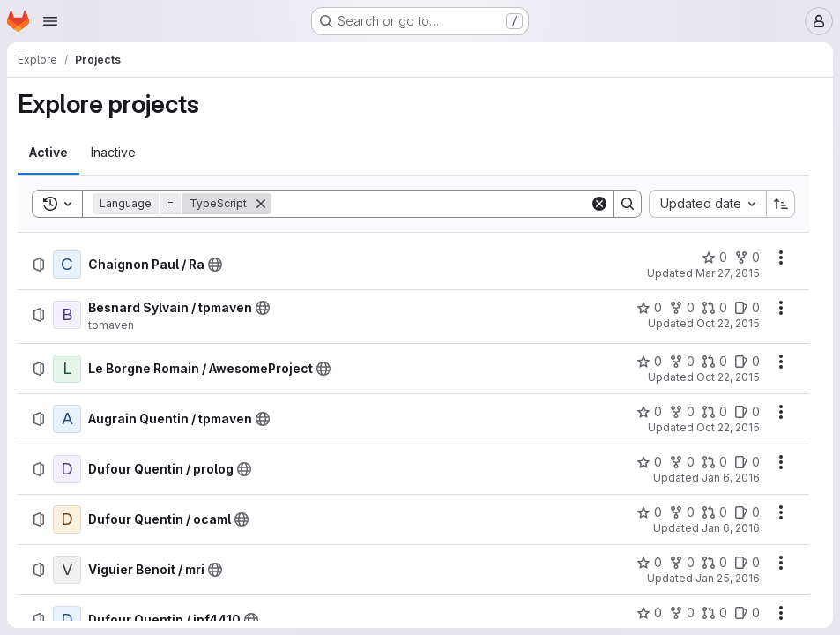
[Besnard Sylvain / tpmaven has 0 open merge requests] (714, 308)
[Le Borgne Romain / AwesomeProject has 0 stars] (649, 362)
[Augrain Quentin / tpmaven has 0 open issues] (747, 412)
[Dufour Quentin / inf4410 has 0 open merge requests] (714, 613)
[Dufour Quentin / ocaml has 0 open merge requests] (714, 512)
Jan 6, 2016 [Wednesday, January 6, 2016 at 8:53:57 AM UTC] (731, 478)
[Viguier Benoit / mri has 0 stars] (649, 563)
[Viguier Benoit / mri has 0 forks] (682, 563)
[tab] (48, 153)
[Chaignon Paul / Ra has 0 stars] (714, 258)
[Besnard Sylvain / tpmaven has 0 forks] (682, 308)
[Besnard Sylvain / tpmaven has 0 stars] (649, 308)
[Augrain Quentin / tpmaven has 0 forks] (682, 412)
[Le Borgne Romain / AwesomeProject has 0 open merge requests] (714, 362)
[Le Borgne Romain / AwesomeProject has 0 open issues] (747, 362)
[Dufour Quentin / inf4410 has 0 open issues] (747, 613)
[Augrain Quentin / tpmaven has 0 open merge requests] (714, 412)
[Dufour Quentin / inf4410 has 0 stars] (649, 613)
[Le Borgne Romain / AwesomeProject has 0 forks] (682, 362)
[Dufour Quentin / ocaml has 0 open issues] (747, 512)
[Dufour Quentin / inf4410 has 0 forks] (682, 613)
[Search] (431, 204)
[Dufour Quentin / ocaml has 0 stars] (649, 512)
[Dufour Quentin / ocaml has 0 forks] (682, 512)
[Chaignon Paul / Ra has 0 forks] (747, 258)
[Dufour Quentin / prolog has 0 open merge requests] (714, 462)
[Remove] (261, 204)
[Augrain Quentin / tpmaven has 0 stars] (649, 412)
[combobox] (707, 204)
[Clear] (599, 204)
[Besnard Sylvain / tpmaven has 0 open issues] (747, 308)
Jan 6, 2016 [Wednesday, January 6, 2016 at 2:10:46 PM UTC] (731, 528)
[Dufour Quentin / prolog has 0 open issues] (747, 462)
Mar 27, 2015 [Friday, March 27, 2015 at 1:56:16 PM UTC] (728, 273)
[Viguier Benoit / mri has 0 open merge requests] (714, 563)
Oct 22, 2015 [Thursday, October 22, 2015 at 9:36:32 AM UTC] (728, 377)
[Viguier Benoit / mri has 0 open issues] (747, 563)
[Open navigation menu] (50, 21)
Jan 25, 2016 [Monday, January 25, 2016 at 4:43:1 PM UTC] (728, 578)
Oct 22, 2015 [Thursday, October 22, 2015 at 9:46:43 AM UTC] (728, 427)
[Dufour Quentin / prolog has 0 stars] (649, 462)
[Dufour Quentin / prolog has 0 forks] (682, 462)
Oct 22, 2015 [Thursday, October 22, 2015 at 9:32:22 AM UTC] (728, 323)
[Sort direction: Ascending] (781, 204)
